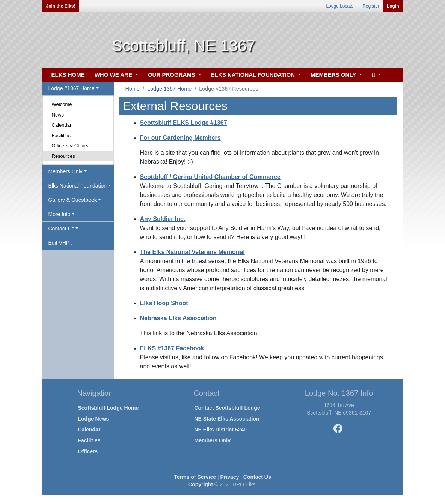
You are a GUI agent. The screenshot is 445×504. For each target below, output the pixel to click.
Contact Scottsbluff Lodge (227, 408)
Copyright (201, 484)
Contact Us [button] (61, 229)
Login (393, 6)
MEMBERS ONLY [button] (334, 75)
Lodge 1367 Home (169, 89)
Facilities (61, 135)
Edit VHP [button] (61, 243)
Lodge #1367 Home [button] (72, 88)
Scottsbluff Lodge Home (109, 408)
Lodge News (94, 419)
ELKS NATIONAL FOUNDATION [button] (254, 75)
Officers (88, 451)
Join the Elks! (61, 6)
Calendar (62, 125)
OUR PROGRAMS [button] (172, 75)
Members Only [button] (66, 171)
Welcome (62, 104)
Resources (63, 156)
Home (133, 89)
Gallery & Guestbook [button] (73, 200)
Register (371, 6)
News (58, 115)
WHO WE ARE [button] (114, 75)
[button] (375, 75)
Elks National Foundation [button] (78, 186)
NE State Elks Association (227, 419)
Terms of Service (195, 477)
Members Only (213, 440)
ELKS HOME (68, 75)
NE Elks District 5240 (221, 430)
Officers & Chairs (70, 146)
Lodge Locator (340, 6)
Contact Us (257, 477)
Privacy (230, 477)
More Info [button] (60, 214)
